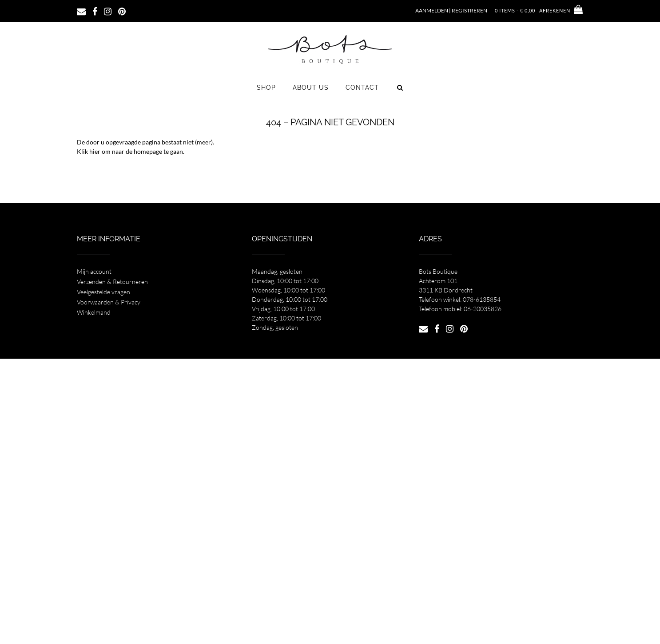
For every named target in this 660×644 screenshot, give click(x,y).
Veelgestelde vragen (103, 292)
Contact (362, 88)
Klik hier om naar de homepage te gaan (130, 151)
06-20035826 (483, 309)
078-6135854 (482, 299)
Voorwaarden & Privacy (109, 302)
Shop (266, 88)
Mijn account (94, 271)
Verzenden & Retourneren (112, 282)
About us (311, 88)
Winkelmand (94, 312)
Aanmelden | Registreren (451, 10)
